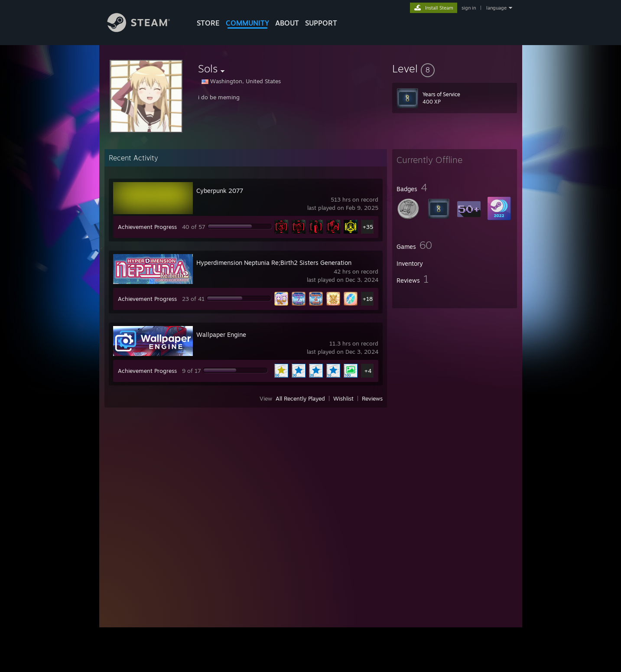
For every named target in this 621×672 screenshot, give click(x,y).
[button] (455, 69)
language (496, 8)
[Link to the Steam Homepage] (145, 30)
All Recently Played (300, 398)
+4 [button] (368, 371)
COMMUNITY (247, 23)
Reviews (372, 398)
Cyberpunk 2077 (220, 191)
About (287, 23)
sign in (469, 8)
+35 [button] (368, 227)
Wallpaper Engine (221, 334)
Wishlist (343, 398)
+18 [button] (368, 299)
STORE (208, 23)
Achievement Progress (147, 227)
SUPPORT (321, 23)
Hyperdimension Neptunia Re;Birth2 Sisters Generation (274, 263)
